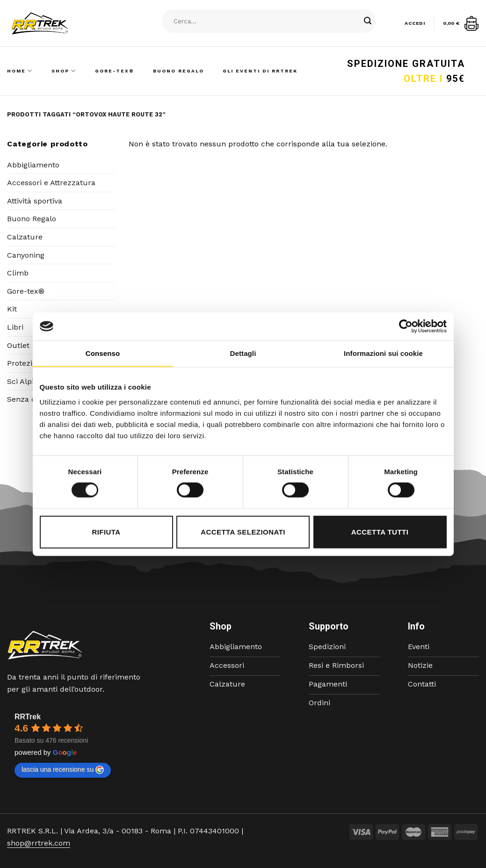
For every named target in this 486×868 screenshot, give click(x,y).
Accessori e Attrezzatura (51, 183)
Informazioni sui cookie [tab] (383, 353)
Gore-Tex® (115, 71)
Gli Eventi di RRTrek (260, 71)
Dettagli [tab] (243, 353)
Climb (18, 273)
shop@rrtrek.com (39, 843)
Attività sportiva (35, 201)
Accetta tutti (380, 532)
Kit (12, 309)
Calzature (25, 237)
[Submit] (368, 21)
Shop (64, 71)
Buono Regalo (178, 71)
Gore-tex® (26, 291)
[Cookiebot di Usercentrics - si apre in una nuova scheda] (406, 326)
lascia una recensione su (63, 770)
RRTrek (28, 717)
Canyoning (26, 255)
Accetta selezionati (243, 532)
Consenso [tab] (103, 353)
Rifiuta (106, 532)
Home (20, 71)
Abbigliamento (33, 165)
